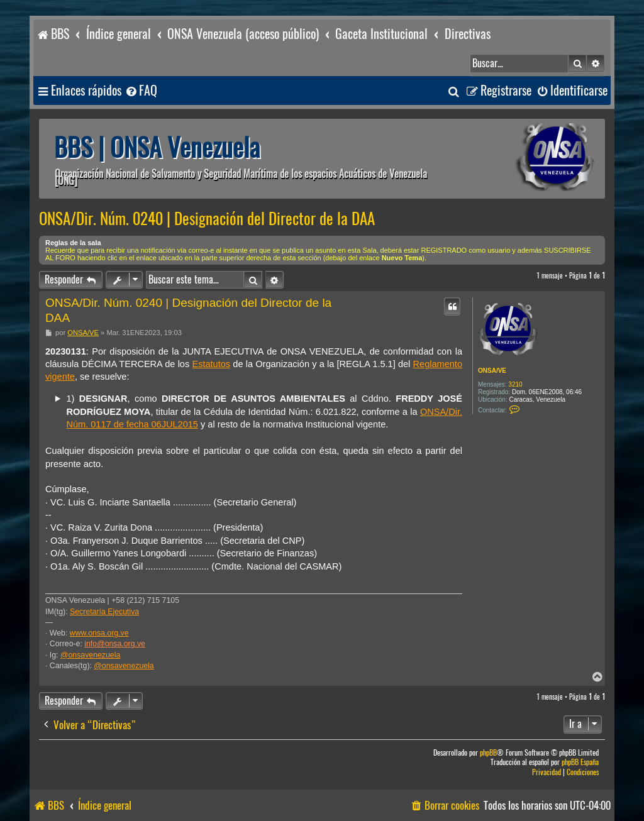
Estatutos (211, 364)
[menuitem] (141, 91)
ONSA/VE (492, 371)
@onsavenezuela (90, 655)
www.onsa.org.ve (99, 633)
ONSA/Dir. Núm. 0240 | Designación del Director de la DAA (207, 219)
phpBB (488, 753)
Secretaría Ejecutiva (104, 612)
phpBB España (580, 762)
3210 (515, 384)
